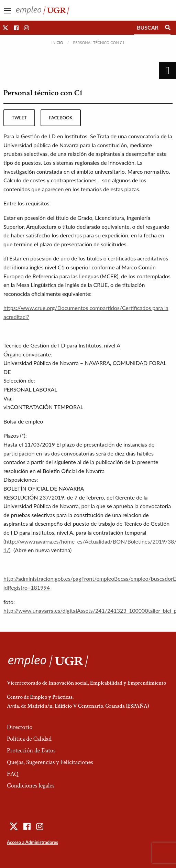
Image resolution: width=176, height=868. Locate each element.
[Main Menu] (8, 11)
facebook (61, 118)
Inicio (57, 42)
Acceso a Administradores (32, 842)
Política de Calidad (29, 739)
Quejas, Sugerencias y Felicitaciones (50, 762)
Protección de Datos (31, 751)
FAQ (13, 774)
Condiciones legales (31, 786)
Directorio (20, 727)
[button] (5, 28)
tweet (19, 118)
